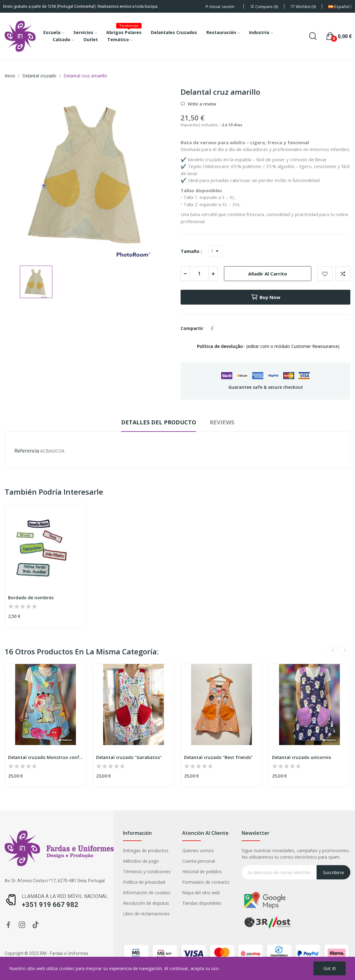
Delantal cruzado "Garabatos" (129, 757)
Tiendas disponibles (202, 903)
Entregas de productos (146, 850)
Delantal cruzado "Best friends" (218, 757)
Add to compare (343, 274)
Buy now (265, 297)
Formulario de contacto (206, 882)
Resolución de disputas (146, 903)
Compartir (212, 328)
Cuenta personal (199, 861)
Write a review (201, 104)
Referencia (27, 451)
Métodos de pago (141, 861)
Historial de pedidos (202, 872)
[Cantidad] (199, 274)
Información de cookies (147, 893)
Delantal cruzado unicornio (302, 757)
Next (345, 650)
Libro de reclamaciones (146, 914)
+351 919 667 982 (50, 905)
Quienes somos (198, 850)
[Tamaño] (216, 251)
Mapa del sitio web (201, 893)
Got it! (330, 968)
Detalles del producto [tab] (159, 422)
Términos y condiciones (147, 872)
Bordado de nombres (31, 598)
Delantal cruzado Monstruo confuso (46, 757)
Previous (333, 650)
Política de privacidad (144, 882)
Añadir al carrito (268, 274)
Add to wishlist (325, 274)
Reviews (222, 422)
